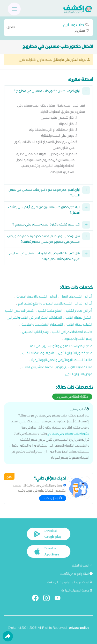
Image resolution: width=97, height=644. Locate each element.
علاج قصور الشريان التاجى (75, 353)
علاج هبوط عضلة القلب (38, 353)
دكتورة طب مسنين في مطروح (68, 433)
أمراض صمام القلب (79, 311)
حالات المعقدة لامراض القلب (72, 332)
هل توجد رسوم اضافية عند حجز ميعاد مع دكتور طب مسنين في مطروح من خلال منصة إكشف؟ (43, 240)
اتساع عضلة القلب (50, 311)
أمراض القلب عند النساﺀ (76, 296)
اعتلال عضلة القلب (78, 317)
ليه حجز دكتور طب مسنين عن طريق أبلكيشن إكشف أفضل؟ (44, 210)
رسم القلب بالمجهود (78, 339)
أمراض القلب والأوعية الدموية (37, 296)
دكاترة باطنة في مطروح (72, 397)
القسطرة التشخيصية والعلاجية (42, 324)
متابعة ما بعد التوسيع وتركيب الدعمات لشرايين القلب (57, 367)
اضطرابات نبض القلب (20, 311)
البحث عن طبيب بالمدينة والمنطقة (70, 582)
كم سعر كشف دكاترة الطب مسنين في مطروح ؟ (46, 225)
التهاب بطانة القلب (79, 324)
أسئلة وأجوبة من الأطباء (76, 574)
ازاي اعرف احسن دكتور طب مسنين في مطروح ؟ (47, 92)
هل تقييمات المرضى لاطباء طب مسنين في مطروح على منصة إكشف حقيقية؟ (44, 257)
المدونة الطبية (82, 565)
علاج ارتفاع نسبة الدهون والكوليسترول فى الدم (61, 346)
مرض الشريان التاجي (79, 374)
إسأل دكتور (53, 498)
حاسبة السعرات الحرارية (77, 590)
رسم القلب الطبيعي (35, 332)
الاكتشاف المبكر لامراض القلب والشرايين (34, 317)
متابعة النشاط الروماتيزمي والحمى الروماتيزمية (62, 360)
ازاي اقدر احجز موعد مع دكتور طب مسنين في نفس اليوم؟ (44, 193)
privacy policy (79, 628)
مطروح (48, 27)
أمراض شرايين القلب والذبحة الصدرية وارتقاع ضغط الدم (55, 303)
